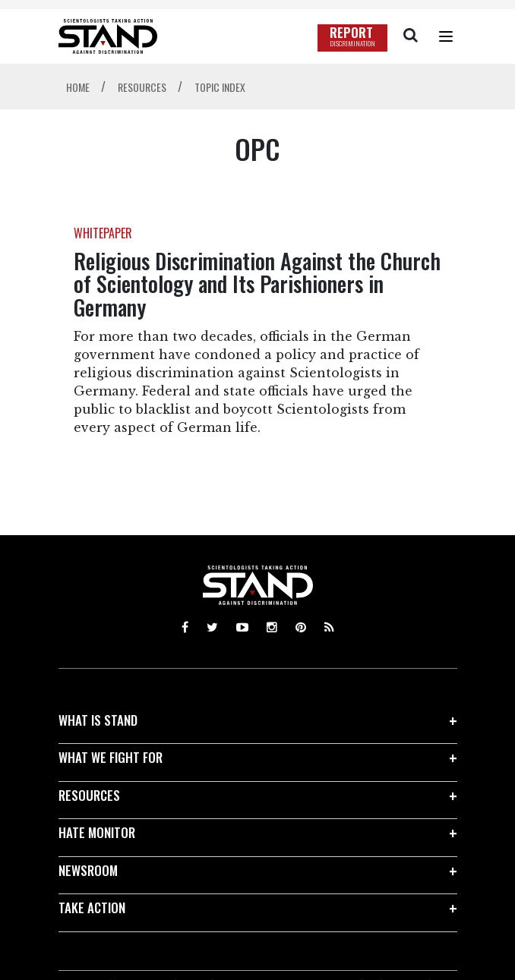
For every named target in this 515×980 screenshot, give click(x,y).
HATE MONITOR (97, 832)
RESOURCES (89, 795)
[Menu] (446, 36)
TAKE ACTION (92, 908)
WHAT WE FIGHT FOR (111, 757)
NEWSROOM (88, 870)
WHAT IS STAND (98, 720)
